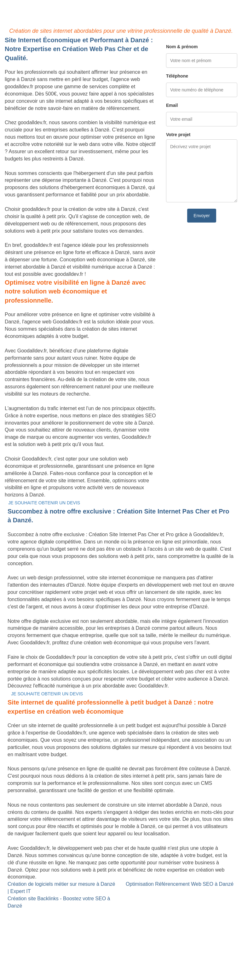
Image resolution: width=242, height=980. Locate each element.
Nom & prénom (182, 47)
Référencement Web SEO (115, 928)
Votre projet (178, 135)
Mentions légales (121, 960)
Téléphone (177, 76)
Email (172, 105)
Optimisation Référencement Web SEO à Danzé (180, 884)
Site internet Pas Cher (29, 913)
